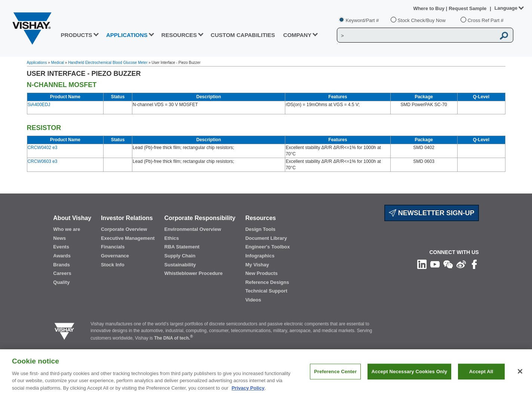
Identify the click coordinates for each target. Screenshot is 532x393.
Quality (61, 282)
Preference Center (335, 378)
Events (61, 247)
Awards (62, 256)
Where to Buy (429, 8)
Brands (61, 265)
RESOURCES (179, 35)
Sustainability (180, 265)
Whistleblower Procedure (194, 273)
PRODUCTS (76, 35)
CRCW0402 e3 (43, 148)
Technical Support (266, 291)
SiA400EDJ (39, 105)
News (59, 238)
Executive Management (128, 238)
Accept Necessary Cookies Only (409, 378)
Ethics (172, 238)
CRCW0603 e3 (43, 161)
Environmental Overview (193, 229)
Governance (115, 256)
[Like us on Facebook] (474, 264)
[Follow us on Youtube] (435, 264)
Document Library (266, 238)
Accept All (481, 378)
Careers (62, 273)
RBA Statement (182, 247)
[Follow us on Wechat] (448, 264)
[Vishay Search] (416, 35)
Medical (58, 63)
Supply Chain (180, 256)
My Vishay (257, 265)
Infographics (260, 256)
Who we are (67, 229)
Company (298, 35)
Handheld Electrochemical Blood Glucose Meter (108, 63)
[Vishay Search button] (504, 35)
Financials (113, 247)
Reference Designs (267, 282)
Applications (37, 63)
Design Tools (260, 229)
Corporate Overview (124, 229)
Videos (253, 300)
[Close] (520, 378)
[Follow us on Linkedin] (422, 264)
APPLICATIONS (127, 35)
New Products (262, 273)
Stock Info (113, 265)
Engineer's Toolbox (267, 247)
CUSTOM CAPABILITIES (243, 35)
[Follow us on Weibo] (461, 264)
